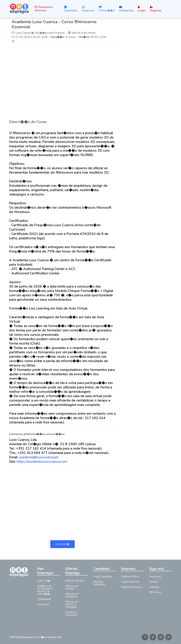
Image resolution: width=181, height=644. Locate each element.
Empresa (88, 9)
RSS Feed (155, 592)
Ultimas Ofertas (74, 581)
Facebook (155, 576)
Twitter (154, 582)
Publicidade (44, 599)
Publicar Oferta (130, 576)
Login (142, 9)
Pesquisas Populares (71, 614)
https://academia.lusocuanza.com (42, 462)
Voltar (62, 544)
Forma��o (107, 9)
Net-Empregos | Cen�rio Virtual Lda (39, 637)
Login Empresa (130, 582)
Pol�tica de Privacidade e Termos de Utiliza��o (45, 590)
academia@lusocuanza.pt (39, 457)
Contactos (127, 9)
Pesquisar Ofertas (44, 9)
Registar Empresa (132, 587)
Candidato (71, 9)
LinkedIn (154, 587)
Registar (156, 9)
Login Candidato (103, 576)
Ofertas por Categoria (72, 595)
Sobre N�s (44, 581)
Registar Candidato (99, 583)
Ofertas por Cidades (72, 587)
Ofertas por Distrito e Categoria (72, 604)
